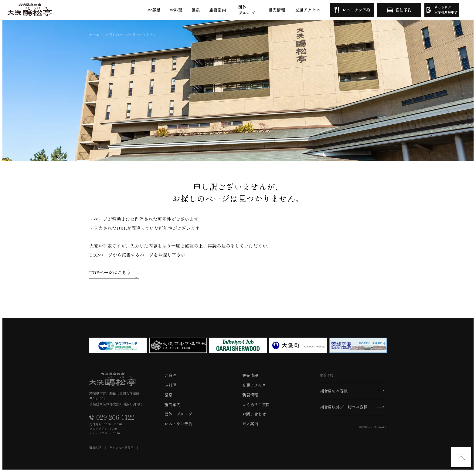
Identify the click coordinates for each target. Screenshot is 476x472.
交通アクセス (308, 10)
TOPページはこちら (110, 272)
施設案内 (218, 10)
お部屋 (154, 10)
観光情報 (277, 10)
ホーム (94, 35)
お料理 (176, 10)
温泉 (196, 10)
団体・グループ (247, 10)
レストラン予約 (356, 10)
